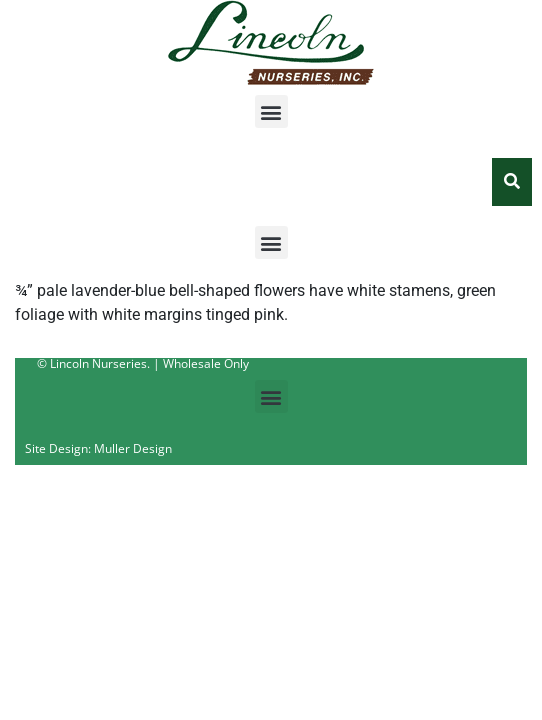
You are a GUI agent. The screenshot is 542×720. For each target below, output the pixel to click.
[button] (271, 111)
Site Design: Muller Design (98, 448)
